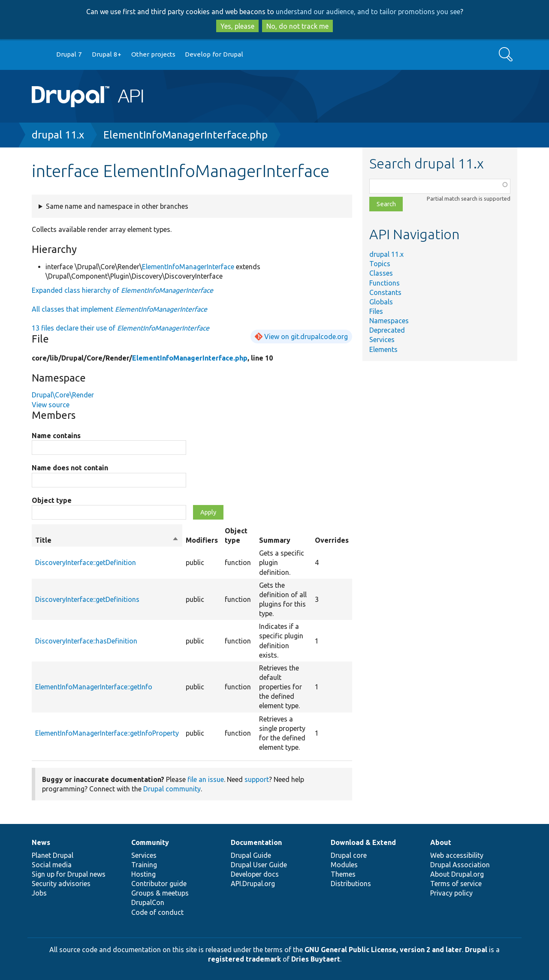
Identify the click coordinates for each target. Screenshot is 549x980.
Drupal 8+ (107, 54)
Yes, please (237, 26)
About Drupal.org (457, 874)
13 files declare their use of (121, 328)
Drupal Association (460, 865)
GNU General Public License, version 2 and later (383, 950)
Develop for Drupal (214, 54)
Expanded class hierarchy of (122, 290)
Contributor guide (159, 884)
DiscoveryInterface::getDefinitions (87, 599)
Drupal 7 (69, 54)
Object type (52, 500)
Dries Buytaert (316, 959)
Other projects (153, 54)
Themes (343, 874)
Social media (52, 865)
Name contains (56, 436)
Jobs (39, 893)
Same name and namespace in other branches (117, 206)
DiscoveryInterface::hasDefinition (86, 641)
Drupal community (172, 789)
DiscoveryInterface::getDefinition (86, 562)
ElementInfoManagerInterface (188, 267)
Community (150, 842)
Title (107, 540)
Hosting (143, 874)
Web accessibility (457, 855)
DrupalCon (148, 902)
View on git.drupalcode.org (306, 337)
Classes (381, 273)
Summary (275, 540)
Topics (380, 264)
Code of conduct (157, 912)
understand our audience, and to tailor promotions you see (368, 12)
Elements (383, 349)
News (41, 842)
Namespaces (389, 321)
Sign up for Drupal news (69, 874)
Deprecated (387, 330)
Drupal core (349, 855)
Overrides (332, 540)
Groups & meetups (160, 893)
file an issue (206, 779)
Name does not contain (70, 468)
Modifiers (202, 540)
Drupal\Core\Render (63, 395)
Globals (381, 302)
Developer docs (255, 874)
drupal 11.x (58, 135)
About (441, 842)
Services (382, 340)
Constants (385, 292)
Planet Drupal (53, 855)
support (257, 779)
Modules (344, 865)
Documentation (256, 842)
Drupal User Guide (259, 865)
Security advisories (61, 884)
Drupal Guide (251, 855)
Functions (385, 283)
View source (51, 405)
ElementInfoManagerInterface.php (186, 135)
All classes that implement (119, 309)
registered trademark (244, 959)
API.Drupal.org (253, 884)
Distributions (351, 884)
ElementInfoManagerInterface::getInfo (94, 687)
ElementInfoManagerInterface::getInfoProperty (107, 733)
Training (144, 865)
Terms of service (456, 884)
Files (376, 311)
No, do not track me (297, 26)
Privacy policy (451, 893)
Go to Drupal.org (40, 55)
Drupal (476, 950)
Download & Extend (363, 842)
